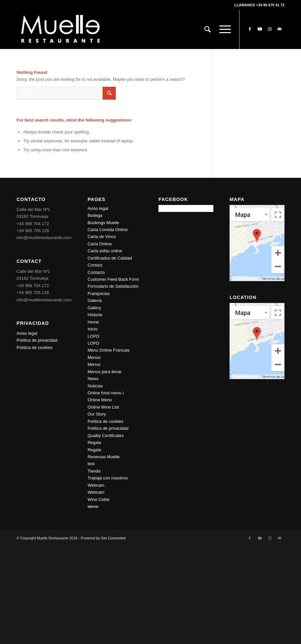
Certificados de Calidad (110, 258)
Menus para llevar (105, 372)
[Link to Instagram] (270, 29)
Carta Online (100, 244)
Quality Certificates (106, 436)
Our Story (97, 414)
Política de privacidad (37, 340)
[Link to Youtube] (260, 29)
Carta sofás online (105, 251)
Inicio (93, 329)
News (93, 379)
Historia (95, 315)
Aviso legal (27, 333)
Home (93, 322)
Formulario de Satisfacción (113, 286)
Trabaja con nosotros (108, 478)
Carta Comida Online (108, 230)
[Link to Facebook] (250, 29)
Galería (95, 300)
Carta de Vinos (102, 237)
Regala (94, 443)
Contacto (96, 272)
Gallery (94, 308)
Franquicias (99, 294)
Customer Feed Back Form (113, 279)
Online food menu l (106, 393)
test (91, 464)
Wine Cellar (99, 499)
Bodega (95, 215)
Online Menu (100, 400)
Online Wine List (103, 407)
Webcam (96, 485)
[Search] (208, 29)
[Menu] (223, 29)
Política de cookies (34, 347)
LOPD (93, 336)
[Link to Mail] (279, 29)
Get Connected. (114, 538)
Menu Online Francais (109, 350)
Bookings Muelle (103, 223)
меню (93, 506)
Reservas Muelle (104, 457)
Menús (94, 357)
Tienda (94, 471)
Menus (94, 364)
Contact (95, 265)
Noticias (95, 386)
